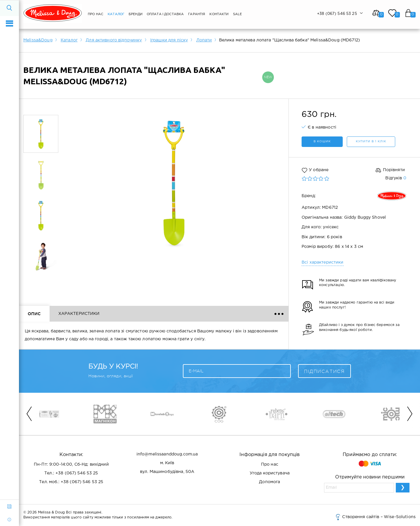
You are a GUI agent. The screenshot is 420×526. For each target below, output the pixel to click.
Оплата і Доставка (165, 14)
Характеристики (79, 314)
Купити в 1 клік (371, 142)
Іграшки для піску (169, 40)
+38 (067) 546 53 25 (77, 473)
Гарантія (197, 14)
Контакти (219, 14)
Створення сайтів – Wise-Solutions (375, 517)
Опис (34, 314)
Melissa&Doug (38, 40)
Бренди (135, 14)
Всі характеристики (323, 262)
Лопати (204, 40)
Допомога (269, 482)
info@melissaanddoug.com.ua (167, 454)
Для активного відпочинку (114, 40)
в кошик (322, 142)
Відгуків (396, 178)
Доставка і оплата (185, 314)
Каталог (116, 14)
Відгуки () (131, 314)
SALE (238, 14)
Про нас (96, 14)
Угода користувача (270, 473)
